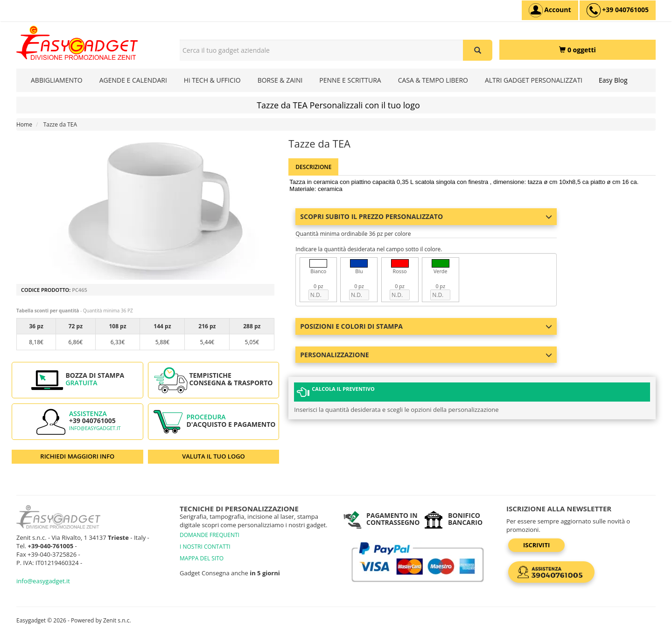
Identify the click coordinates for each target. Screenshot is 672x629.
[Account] (550, 10)
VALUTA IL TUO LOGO (213, 456)
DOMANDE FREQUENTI (210, 535)
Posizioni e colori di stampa (426, 326)
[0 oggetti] (577, 50)
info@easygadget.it (95, 428)
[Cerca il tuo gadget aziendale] (478, 50)
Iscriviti (536, 545)
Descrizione (313, 167)
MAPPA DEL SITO (202, 558)
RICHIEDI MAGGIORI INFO (77, 456)
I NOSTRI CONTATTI (205, 547)
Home (24, 124)
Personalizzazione (426, 355)
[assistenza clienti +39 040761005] (618, 10)
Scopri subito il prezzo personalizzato (426, 216)
